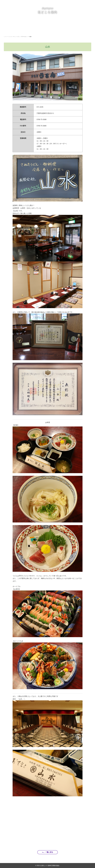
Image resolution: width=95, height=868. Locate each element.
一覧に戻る (49, 852)
